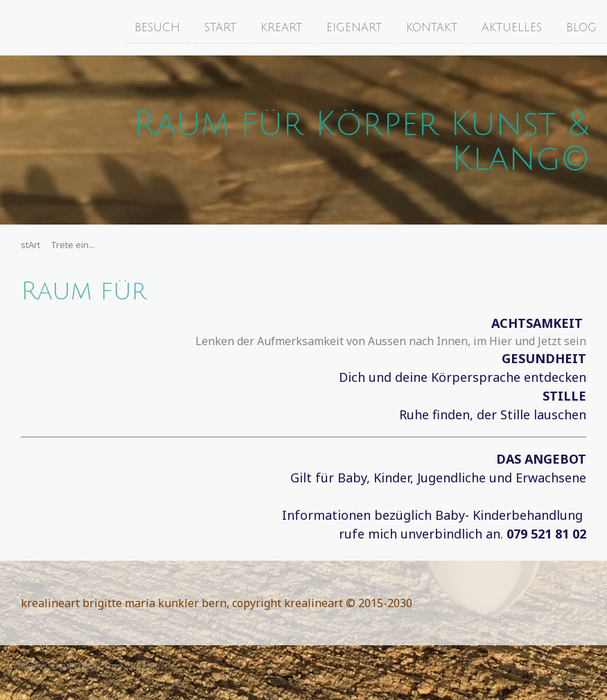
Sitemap (153, 665)
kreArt (281, 27)
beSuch (157, 27)
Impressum (42, 665)
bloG (581, 27)
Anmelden (568, 679)
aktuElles (512, 27)
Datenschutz (101, 665)
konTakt (432, 27)
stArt (220, 27)
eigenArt (354, 27)
